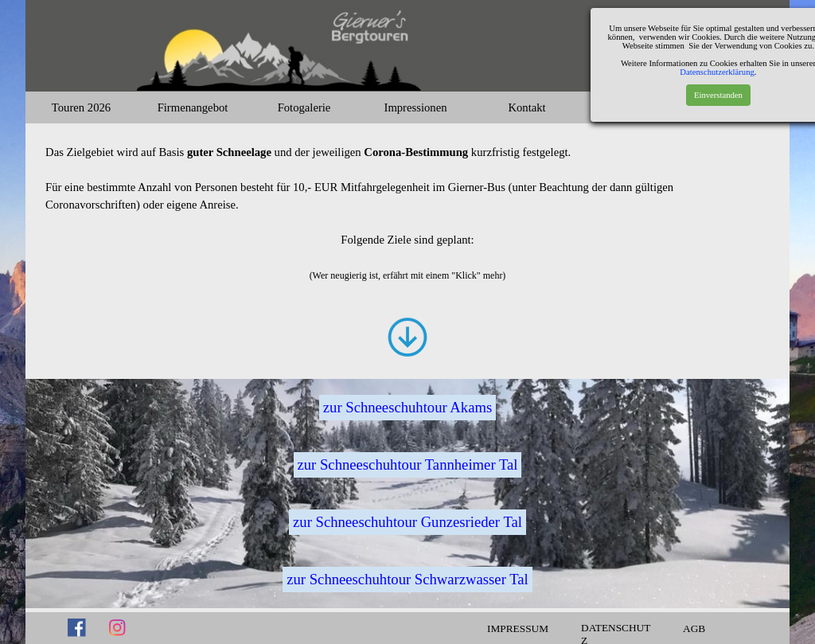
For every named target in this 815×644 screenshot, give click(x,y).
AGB (694, 628)
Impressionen (416, 107)
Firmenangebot (193, 107)
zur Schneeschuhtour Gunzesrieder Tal (407, 522)
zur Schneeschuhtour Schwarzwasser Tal (407, 579)
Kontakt (526, 107)
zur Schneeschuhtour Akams (407, 407)
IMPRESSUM (518, 628)
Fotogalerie (304, 107)
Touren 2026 (81, 107)
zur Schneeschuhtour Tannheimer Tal (408, 464)
